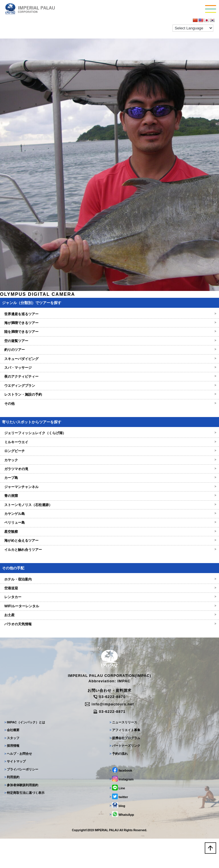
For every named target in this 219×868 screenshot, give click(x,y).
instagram (121, 779)
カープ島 (109, 478)
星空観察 (109, 532)
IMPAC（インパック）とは (25, 722)
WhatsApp (122, 814)
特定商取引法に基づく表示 (24, 793)
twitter (119, 796)
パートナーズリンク (125, 746)
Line (117, 788)
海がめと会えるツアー (109, 541)
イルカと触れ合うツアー (109, 550)
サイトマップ (15, 761)
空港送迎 (109, 588)
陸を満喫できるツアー (109, 332)
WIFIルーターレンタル (109, 606)
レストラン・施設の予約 (109, 394)
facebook (121, 770)
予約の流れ (119, 754)
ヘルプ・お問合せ (18, 754)
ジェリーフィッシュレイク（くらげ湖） (109, 433)
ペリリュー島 (109, 523)
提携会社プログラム (125, 738)
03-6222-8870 (109, 697)
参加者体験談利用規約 (21, 785)
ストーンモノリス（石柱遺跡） (109, 505)
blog (117, 805)
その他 (109, 404)
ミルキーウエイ (109, 442)
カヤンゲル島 (109, 514)
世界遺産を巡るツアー (109, 314)
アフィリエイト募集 (125, 730)
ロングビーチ (109, 451)
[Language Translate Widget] (193, 28)
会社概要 (12, 730)
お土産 (109, 615)
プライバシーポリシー (21, 769)
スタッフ (12, 738)
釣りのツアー (109, 350)
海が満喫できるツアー (109, 323)
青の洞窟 (109, 496)
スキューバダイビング (109, 359)
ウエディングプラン (109, 386)
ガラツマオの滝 (109, 469)
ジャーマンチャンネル (109, 487)
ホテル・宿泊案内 (109, 579)
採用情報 (12, 746)
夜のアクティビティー (109, 377)
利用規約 (12, 777)
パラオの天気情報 (109, 624)
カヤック (109, 460)
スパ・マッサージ (109, 368)
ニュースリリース (123, 722)
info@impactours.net (109, 704)
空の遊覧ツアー (109, 341)
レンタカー (109, 597)
